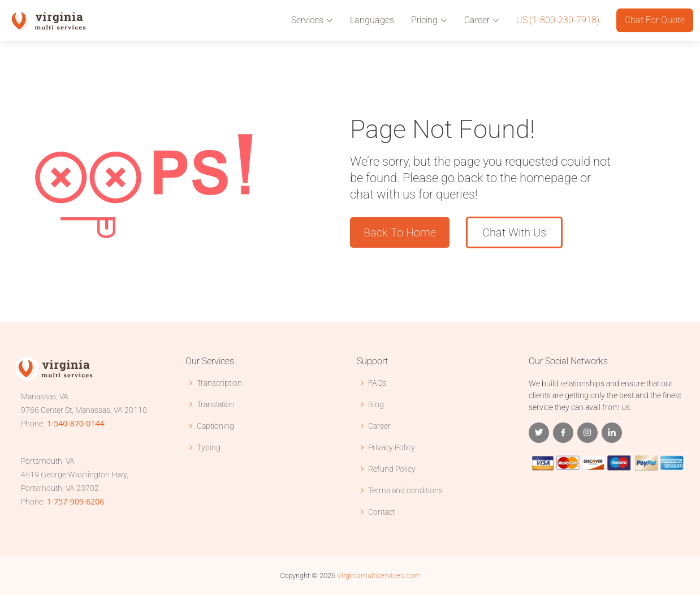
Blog (376, 404)
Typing (209, 447)
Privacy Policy (392, 447)
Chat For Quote (655, 20)
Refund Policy (392, 469)
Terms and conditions (405, 490)
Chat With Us (514, 232)
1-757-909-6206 (76, 501)
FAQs (377, 383)
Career (379, 426)
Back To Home (400, 232)
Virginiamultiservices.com (379, 575)
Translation (216, 404)
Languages (372, 20)
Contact (381, 512)
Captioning (215, 426)
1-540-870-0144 (76, 423)
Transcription (219, 383)
